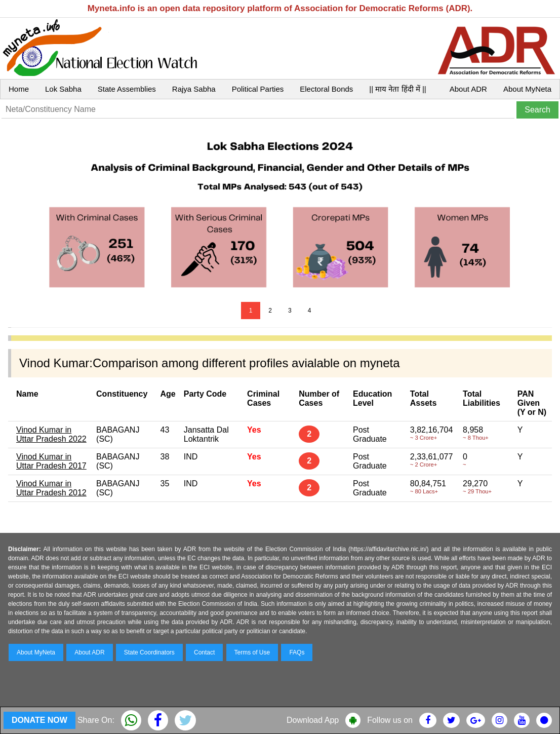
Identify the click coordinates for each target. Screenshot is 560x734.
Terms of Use (252, 652)
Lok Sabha (63, 89)
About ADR (468, 89)
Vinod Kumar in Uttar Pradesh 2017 (51, 461)
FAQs (297, 652)
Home (19, 89)
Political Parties (258, 89)
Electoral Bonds (326, 89)
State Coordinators (149, 652)
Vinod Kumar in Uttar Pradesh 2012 (51, 488)
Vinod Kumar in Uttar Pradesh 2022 (51, 434)
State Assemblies (127, 89)
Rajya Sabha (194, 89)
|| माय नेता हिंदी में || (397, 89)
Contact (204, 652)
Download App (313, 720)
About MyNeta (527, 89)
